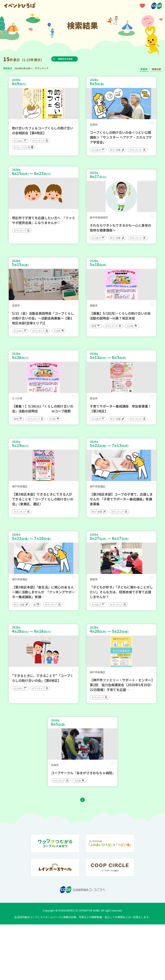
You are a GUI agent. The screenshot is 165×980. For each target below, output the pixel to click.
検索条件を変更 (70, 59)
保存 (73, 125)
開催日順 (156, 69)
